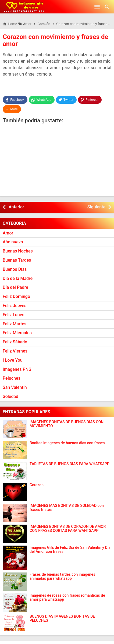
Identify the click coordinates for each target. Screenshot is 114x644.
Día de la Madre (18, 278)
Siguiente (96, 207)
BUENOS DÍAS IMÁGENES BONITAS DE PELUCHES (62, 618)
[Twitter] (66, 100)
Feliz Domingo (16, 296)
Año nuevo (13, 242)
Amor (8, 233)
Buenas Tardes (17, 260)
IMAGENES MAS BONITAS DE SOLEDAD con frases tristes (67, 508)
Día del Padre (15, 287)
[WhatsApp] (42, 100)
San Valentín (15, 387)
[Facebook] (15, 100)
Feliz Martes (15, 324)
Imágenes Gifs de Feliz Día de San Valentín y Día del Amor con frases (70, 550)
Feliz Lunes (13, 315)
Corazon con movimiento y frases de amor (55, 40)
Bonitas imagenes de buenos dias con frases (67, 443)
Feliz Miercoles (17, 333)
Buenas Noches (18, 251)
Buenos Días (15, 269)
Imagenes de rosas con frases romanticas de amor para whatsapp (67, 597)
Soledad (10, 396)
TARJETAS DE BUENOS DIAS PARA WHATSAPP (70, 464)
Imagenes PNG (17, 369)
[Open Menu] (97, 7)
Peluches (12, 378)
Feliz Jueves (15, 306)
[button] (12, 109)
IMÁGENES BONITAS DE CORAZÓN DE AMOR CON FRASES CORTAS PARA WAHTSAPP (68, 529)
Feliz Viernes (15, 351)
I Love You (13, 360)
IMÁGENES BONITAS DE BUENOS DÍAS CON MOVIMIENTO (67, 424)
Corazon (37, 485)
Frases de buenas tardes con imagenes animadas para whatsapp (62, 577)
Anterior (16, 207)
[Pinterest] (90, 100)
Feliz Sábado (15, 342)
